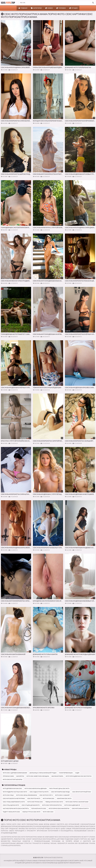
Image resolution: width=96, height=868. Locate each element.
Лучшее (74, 8)
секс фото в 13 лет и (46, 795)
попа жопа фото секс (39, 808)
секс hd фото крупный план (82, 792)
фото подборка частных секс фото (15, 792)
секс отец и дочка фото (11, 805)
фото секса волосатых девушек (36, 788)
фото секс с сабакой (62, 795)
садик (77, 773)
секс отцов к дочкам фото (31, 805)
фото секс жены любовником (27, 795)
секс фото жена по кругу (80, 808)
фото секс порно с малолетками (77, 802)
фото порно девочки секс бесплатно (79, 776)
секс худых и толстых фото (39, 792)
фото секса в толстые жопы (13, 779)
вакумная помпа (57, 776)
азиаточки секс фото (64, 798)
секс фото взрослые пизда (60, 792)
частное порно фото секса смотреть (16, 808)
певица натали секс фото (54, 802)
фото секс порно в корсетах (52, 805)
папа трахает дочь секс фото (59, 788)
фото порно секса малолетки (59, 808)
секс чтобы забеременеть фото (14, 802)
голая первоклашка (66, 773)
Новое (49, 8)
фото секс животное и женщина (38, 776)
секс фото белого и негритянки (14, 798)
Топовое (61, 8)
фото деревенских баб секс (12, 788)
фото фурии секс (49, 798)
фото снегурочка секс (35, 802)
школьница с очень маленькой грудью (43, 773)
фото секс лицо (8, 795)
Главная (23, 8)
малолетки (20, 776)
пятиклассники (8, 776)
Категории (36, 8)
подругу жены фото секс (11, 812)
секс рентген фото (34, 798)
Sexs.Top (8, 3)
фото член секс (48, 812)
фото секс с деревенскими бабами (15, 773)
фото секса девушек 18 (72, 805)
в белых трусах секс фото (31, 812)
